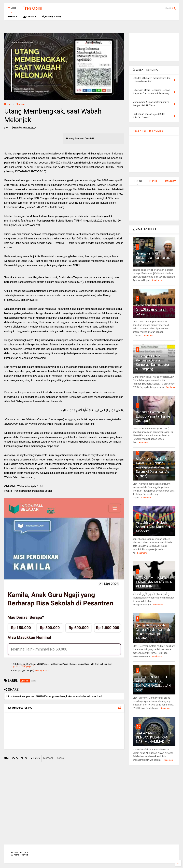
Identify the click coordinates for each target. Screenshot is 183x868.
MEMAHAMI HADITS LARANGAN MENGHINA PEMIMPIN (154, 582)
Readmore (157, 280)
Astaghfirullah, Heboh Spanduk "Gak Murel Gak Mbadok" (153, 527)
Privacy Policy (52, 17)
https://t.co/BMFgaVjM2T (22, 666)
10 (139, 727)
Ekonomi (21, 104)
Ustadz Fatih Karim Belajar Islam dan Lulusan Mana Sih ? (154, 258)
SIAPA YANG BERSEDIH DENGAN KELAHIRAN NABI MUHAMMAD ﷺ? (154, 737)
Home (12, 17)
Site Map (30, 17)
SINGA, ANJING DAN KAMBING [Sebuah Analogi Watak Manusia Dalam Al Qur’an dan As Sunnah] (153, 467)
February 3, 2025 (42, 671)
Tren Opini (32, 8)
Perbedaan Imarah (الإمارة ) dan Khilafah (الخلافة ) (151, 309)
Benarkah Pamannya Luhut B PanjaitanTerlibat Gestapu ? (154, 416)
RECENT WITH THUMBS (148, 131)
